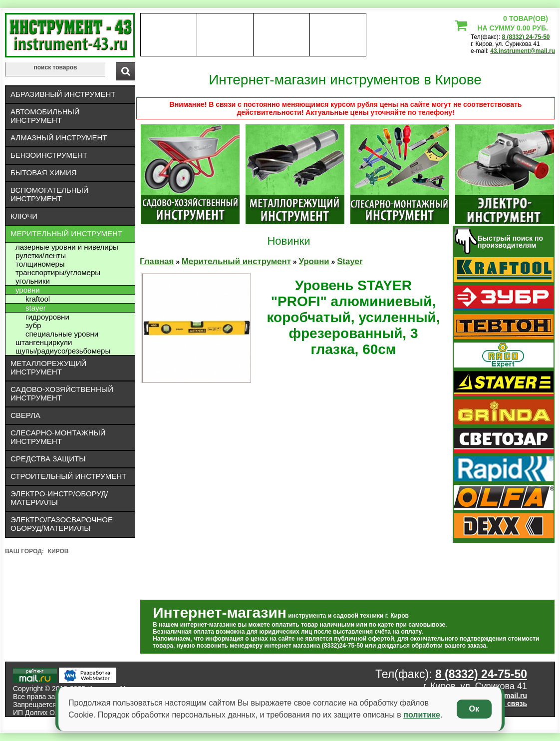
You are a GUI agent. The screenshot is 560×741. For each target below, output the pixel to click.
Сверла (25, 415)
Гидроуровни (47, 317)
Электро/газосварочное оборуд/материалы (62, 524)
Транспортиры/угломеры (58, 272)
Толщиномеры (40, 264)
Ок (474, 709)
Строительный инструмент (68, 476)
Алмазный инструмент (59, 138)
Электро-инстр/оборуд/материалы (59, 498)
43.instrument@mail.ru (523, 51)
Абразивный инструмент (63, 94)
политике (422, 715)
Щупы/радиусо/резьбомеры (63, 351)
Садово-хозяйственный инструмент (62, 393)
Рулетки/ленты (41, 255)
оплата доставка (225, 35)
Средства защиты (48, 459)
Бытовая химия (44, 173)
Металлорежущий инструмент (48, 368)
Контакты (282, 35)
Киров (58, 551)
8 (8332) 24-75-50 (526, 37)
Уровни (28, 290)
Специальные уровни (62, 334)
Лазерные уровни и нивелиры (67, 247)
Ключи (24, 216)
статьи (338, 35)
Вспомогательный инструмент (50, 194)
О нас (168, 35)
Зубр (33, 325)
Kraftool (38, 299)
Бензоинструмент (49, 155)
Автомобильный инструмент (45, 116)
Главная (157, 261)
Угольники (33, 281)
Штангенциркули (44, 342)
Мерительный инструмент (66, 233)
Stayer (36, 308)
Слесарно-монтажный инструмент (58, 437)
